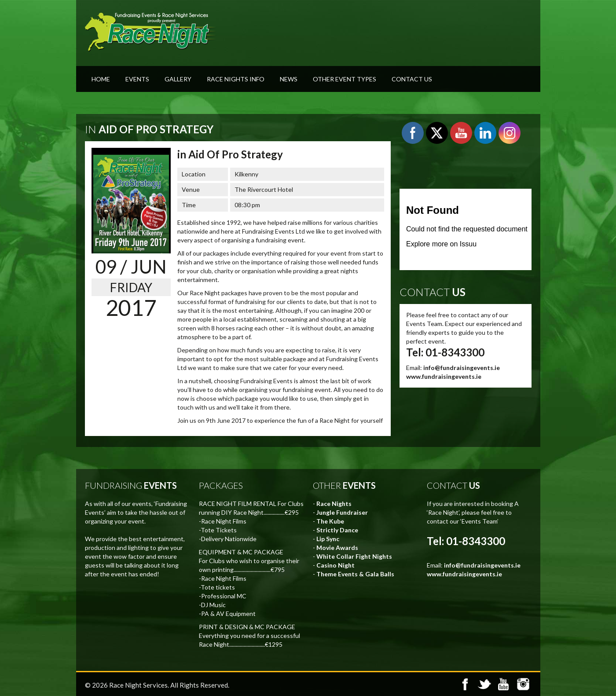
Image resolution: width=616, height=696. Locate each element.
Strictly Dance (337, 530)
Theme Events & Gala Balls (355, 574)
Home (101, 79)
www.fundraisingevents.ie (444, 376)
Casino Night (335, 565)
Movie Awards (337, 548)
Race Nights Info (236, 79)
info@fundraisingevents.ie (462, 368)
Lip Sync (328, 539)
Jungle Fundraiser (342, 512)
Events (137, 79)
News (289, 79)
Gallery (178, 79)
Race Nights (334, 504)
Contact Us (412, 79)
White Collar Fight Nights (354, 556)
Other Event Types (345, 79)
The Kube (330, 521)
